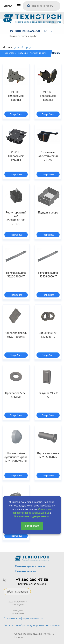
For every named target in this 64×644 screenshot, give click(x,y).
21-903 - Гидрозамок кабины (16, 96)
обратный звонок (17, 592)
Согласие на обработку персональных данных (32, 625)
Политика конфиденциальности (32, 516)
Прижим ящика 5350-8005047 (48, 275)
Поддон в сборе (48, 213)
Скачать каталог (26, 571)
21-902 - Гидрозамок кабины (48, 96)
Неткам (19, 637)
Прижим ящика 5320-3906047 (16, 275)
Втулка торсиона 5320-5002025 (48, 455)
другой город (23, 47)
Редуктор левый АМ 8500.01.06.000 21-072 (16, 218)
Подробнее (16, 114)
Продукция (22, 53)
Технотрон (9, 53)
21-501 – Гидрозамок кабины (16, 156)
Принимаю (32, 526)
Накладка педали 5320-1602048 (16, 335)
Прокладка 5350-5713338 (16, 395)
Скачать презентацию (30, 566)
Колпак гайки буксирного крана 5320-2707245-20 (16, 457)
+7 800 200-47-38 (25, 31)
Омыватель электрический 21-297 (48, 156)
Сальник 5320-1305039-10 (48, 335)
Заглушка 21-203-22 (48, 395)
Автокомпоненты (38, 53)
